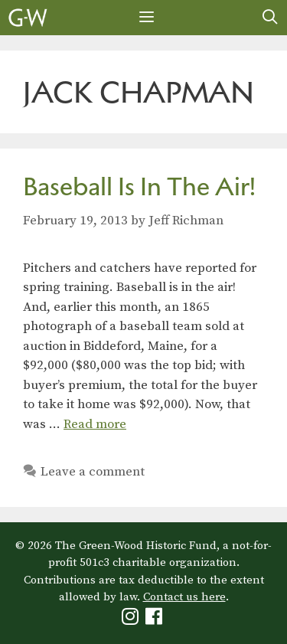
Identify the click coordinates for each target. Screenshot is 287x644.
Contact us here (184, 597)
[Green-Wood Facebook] (156, 620)
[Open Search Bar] (270, 18)
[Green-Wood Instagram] (132, 620)
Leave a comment (93, 472)
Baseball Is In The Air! (139, 186)
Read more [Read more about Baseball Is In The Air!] (95, 424)
